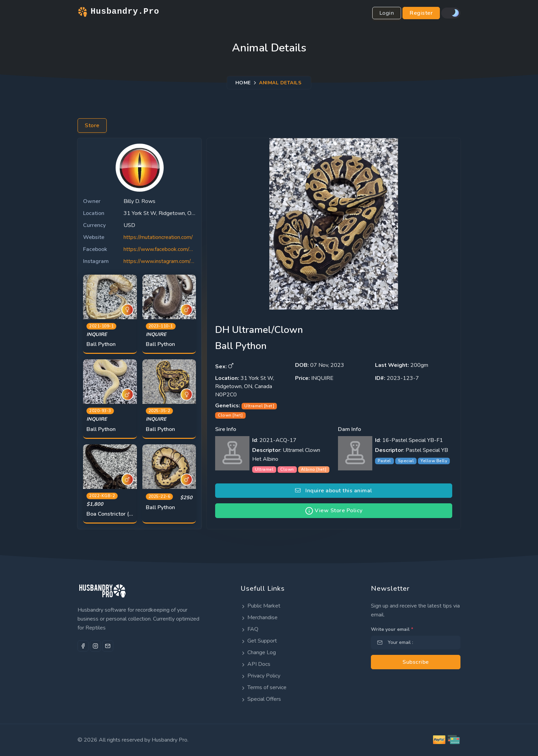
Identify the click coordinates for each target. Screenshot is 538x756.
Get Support (259, 641)
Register (421, 13)
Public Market (260, 606)
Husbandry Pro (169, 740)
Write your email (392, 629)
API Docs (255, 664)
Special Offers (261, 699)
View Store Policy (334, 511)
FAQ (249, 629)
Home (243, 82)
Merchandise (259, 617)
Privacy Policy (260, 676)
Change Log (258, 652)
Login (387, 13)
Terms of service (264, 687)
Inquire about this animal (334, 491)
